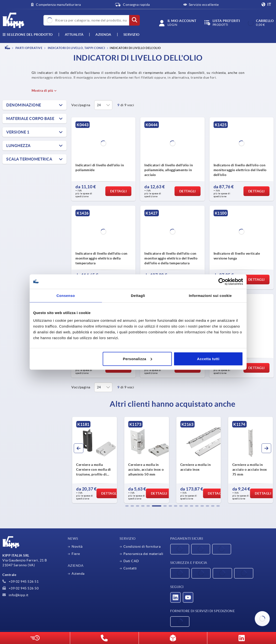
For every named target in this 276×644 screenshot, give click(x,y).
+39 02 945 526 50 (20, 588)
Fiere (76, 554)
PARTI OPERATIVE (29, 48)
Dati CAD (131, 561)
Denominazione (24, 105)
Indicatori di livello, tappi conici (76, 48)
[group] (94, 460)
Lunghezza (18, 146)
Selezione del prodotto (28, 35)
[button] (127, 506)
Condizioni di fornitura (142, 546)
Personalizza (138, 359)
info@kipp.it (15, 595)
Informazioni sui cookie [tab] (210, 296)
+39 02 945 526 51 (20, 581)
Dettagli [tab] (138, 296)
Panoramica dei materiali (143, 554)
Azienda (103, 35)
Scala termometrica (29, 159)
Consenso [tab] (66, 296)
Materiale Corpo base (30, 119)
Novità (77, 546)
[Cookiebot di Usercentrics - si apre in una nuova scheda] (222, 282)
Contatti (130, 568)
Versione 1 (18, 132)
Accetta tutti (208, 359)
